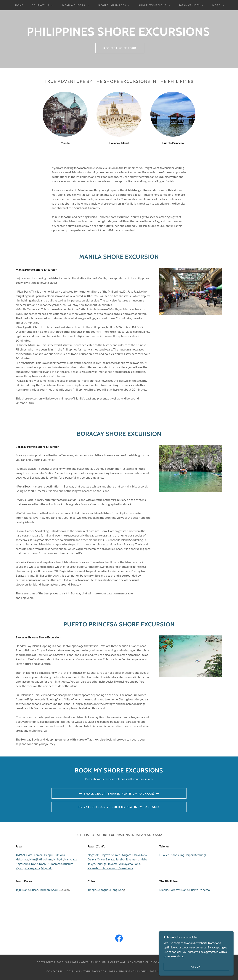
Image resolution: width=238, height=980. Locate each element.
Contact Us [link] (55, 971)
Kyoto (20, 868)
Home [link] (19, 5)
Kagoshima (23, 864)
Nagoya (105, 855)
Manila (164, 890)
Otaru (101, 859)
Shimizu (116, 855)
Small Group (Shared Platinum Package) (119, 794)
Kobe (34, 864)
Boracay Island (179, 890)
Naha (144, 859)
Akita (29, 855)
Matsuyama (32, 868)
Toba (137, 864)
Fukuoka (59, 855)
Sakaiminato (110, 868)
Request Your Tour (120, 48)
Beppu (48, 855)
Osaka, (92, 859)
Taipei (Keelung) (196, 855)
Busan (34, 890)
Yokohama (126, 868)
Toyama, (113, 864)
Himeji (34, 859)
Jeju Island (22, 890)
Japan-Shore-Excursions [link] (128, 971)
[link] (119, 939)
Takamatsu (133, 859)
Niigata (127, 855)
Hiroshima (46, 859)
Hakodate (22, 859)
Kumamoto (55, 864)
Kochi (43, 864)
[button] (42, 5)
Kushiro (68, 864)
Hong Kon (117, 890)
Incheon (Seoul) (49, 890)
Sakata (110, 859)
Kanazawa (71, 859)
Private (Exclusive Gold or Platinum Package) (119, 807)
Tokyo (91, 864)
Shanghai (103, 890)
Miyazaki (47, 868)
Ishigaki (58, 859)
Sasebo (120, 859)
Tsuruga (101, 864)
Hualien (164, 855)
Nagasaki (93, 855)
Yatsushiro (94, 868)
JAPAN (20, 855)
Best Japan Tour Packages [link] (86, 971)
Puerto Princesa (200, 890)
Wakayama (126, 864)
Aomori (38, 855)
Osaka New (139, 855)
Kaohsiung (177, 855)
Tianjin (92, 890)
